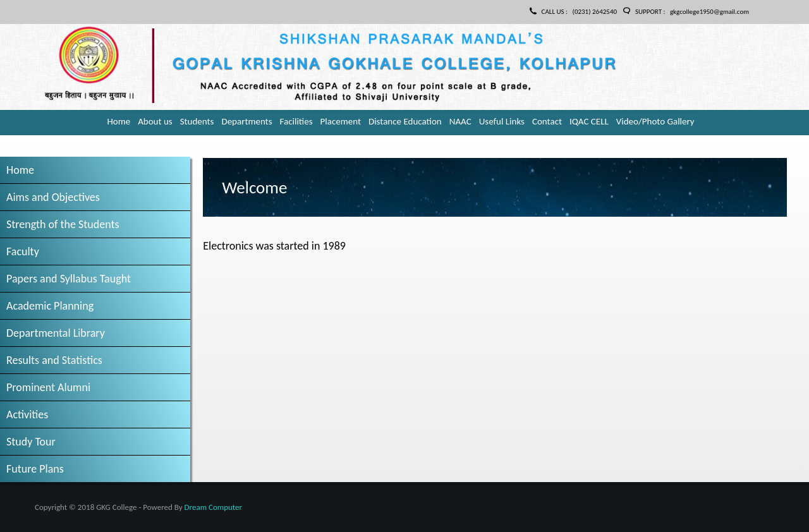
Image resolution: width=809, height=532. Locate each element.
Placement (341, 121)
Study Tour (31, 442)
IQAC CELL (589, 121)
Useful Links (502, 121)
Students (197, 121)
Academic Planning (50, 306)
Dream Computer (213, 507)
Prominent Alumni (48, 387)
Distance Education (405, 121)
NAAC (460, 121)
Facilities (296, 121)
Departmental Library (56, 333)
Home (119, 121)
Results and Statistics (54, 360)
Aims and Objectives (53, 197)
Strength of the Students (63, 224)
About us (155, 121)
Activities (27, 414)
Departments (246, 121)
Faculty (23, 251)
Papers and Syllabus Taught (69, 279)
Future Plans (35, 469)
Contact (547, 121)
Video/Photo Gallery (655, 121)
